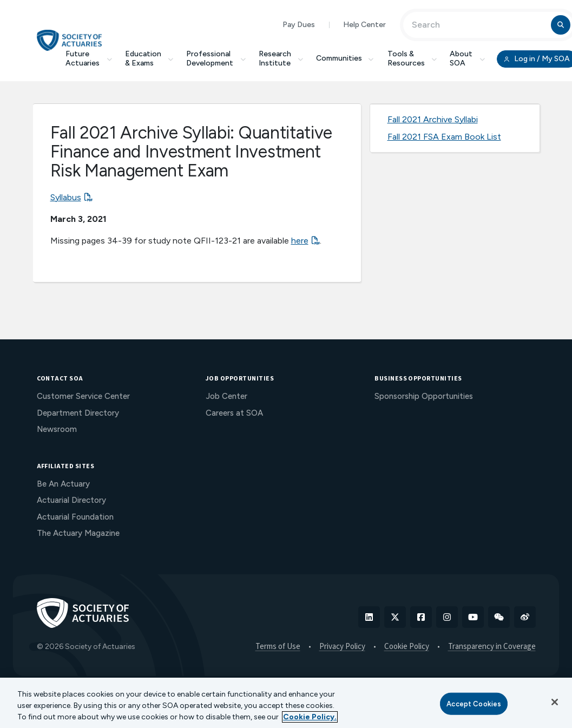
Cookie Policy (407, 647)
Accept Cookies (474, 703)
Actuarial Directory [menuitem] (71, 500)
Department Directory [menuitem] (78, 413)
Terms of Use (278, 647)
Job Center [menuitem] (226, 396)
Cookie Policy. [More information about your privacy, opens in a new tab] (310, 717)
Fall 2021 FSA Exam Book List (444, 137)
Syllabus (66, 197)
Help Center (364, 25)
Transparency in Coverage (492, 647)
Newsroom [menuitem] (57, 429)
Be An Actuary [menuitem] (63, 484)
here (300, 241)
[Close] (555, 702)
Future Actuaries (89, 58)
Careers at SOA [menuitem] (234, 413)
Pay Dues (299, 25)
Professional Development (216, 58)
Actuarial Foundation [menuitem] (75, 517)
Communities (345, 58)
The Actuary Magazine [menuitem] (78, 533)
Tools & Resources (412, 58)
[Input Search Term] (479, 25)
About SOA (467, 58)
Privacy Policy (342, 647)
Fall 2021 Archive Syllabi (433, 119)
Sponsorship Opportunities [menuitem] (424, 396)
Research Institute (281, 58)
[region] (286, 703)
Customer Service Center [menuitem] (83, 396)
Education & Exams (149, 58)
